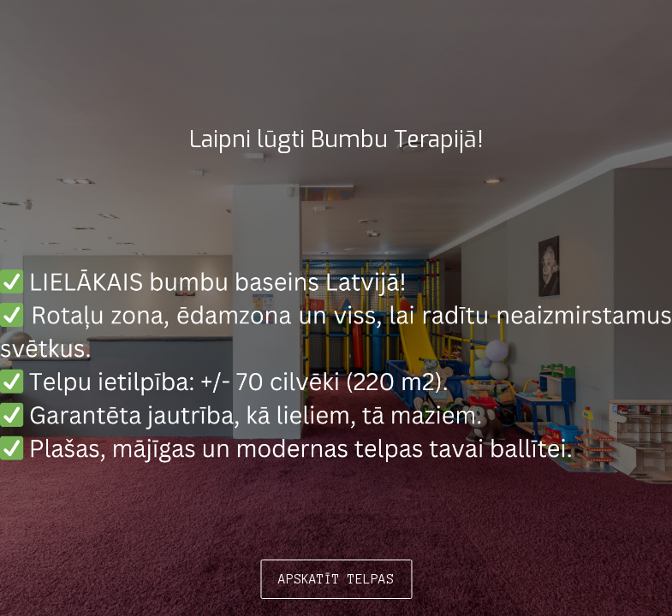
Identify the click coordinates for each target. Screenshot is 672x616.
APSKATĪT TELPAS (336, 579)
